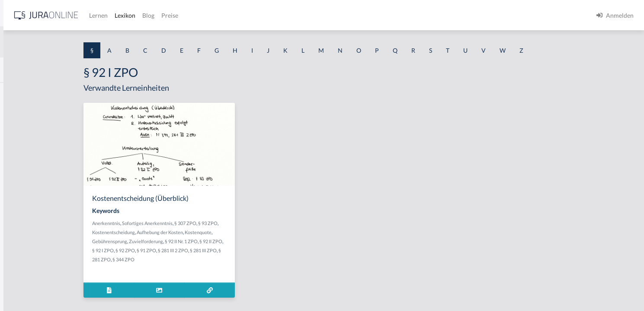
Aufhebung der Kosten (228, 232)
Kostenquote (266, 232)
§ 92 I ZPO (171, 250)
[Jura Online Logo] (181, 15)
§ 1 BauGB (21, 111)
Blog (283, 15)
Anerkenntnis (174, 223)
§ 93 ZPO (276, 223)
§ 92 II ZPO (279, 241)
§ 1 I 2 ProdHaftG (30, 228)
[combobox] (69, 42)
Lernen (233, 15)
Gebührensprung (178, 241)
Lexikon (260, 15)
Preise (305, 15)
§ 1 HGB (18, 150)
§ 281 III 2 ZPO (241, 250)
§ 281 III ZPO (271, 250)
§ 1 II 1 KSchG (25, 286)
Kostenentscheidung (181, 232)
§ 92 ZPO (193, 250)
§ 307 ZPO (253, 223)
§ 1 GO (16, 131)
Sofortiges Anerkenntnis (215, 223)
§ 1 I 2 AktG (22, 208)
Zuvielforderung (214, 241)
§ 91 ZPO (214, 250)
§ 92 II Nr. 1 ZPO (249, 241)
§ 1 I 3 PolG (22, 247)
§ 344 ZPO (191, 259)
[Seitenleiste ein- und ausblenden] (125, 13)
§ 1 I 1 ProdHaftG (30, 189)
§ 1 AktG (18, 92)
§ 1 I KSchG (22, 267)
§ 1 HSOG (20, 170)
